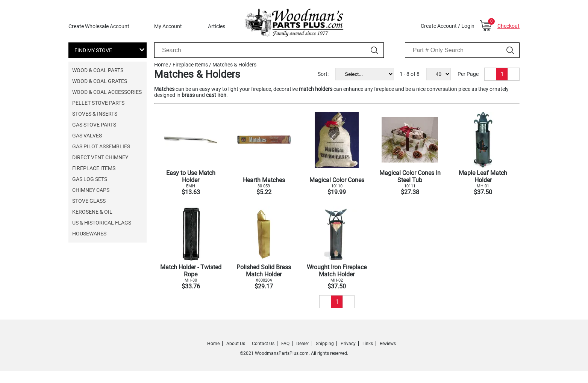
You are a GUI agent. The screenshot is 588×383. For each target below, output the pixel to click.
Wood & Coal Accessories (107, 92)
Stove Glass (89, 201)
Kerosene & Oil (92, 212)
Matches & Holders (234, 65)
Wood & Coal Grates (100, 81)
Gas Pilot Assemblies (101, 146)
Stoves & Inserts (95, 114)
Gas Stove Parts (94, 125)
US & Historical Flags (102, 223)
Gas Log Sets (90, 179)
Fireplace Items (94, 168)
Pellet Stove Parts (98, 103)
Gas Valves (87, 136)
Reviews (388, 344)
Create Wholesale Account (99, 26)
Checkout (508, 26)
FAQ (285, 344)
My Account (168, 26)
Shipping (325, 344)
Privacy (348, 344)
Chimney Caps (91, 190)
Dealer (303, 344)
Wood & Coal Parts (98, 70)
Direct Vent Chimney (100, 157)
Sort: (323, 74)
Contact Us (263, 344)
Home (161, 65)
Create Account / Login (448, 26)
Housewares (89, 234)
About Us (236, 344)
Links (368, 344)
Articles (217, 26)
